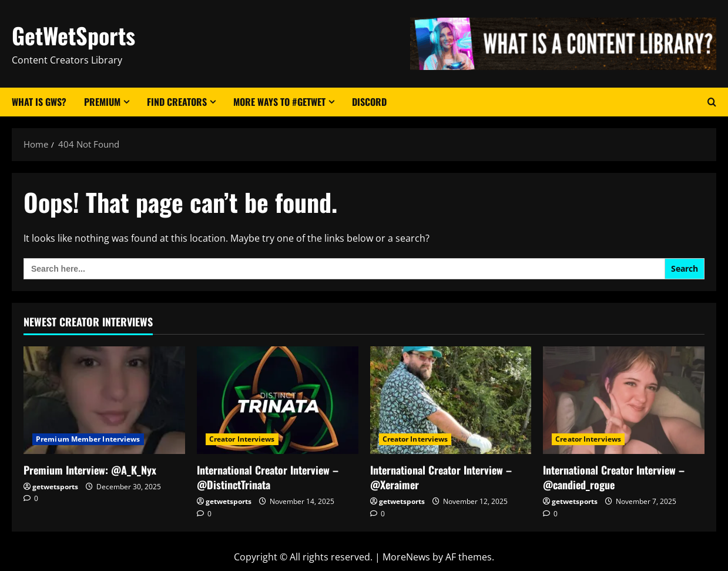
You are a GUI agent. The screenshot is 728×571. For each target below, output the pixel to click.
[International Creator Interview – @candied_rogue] (624, 400)
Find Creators (177, 102)
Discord (369, 102)
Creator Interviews (242, 439)
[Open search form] (712, 102)
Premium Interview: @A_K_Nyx (90, 470)
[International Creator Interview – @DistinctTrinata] (278, 400)
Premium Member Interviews (88, 439)
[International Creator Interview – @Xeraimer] (451, 400)
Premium (102, 102)
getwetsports (55, 487)
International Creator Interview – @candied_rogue (614, 477)
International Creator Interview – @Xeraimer (441, 477)
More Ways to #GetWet (279, 102)
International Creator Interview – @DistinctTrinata (268, 477)
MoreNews (406, 557)
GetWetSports (73, 35)
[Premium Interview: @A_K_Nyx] (104, 400)
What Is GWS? (39, 102)
